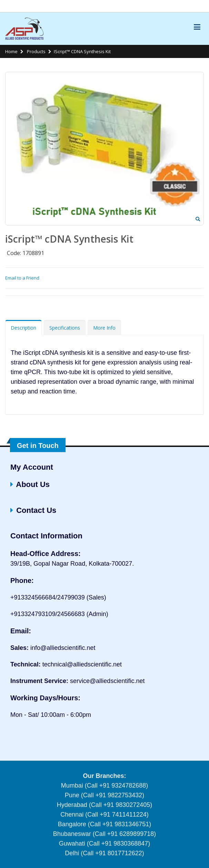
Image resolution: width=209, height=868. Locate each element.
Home (11, 51)
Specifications (65, 328)
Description (23, 328)
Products (36, 51)
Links (196, 6)
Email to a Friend (22, 278)
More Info (104, 328)
